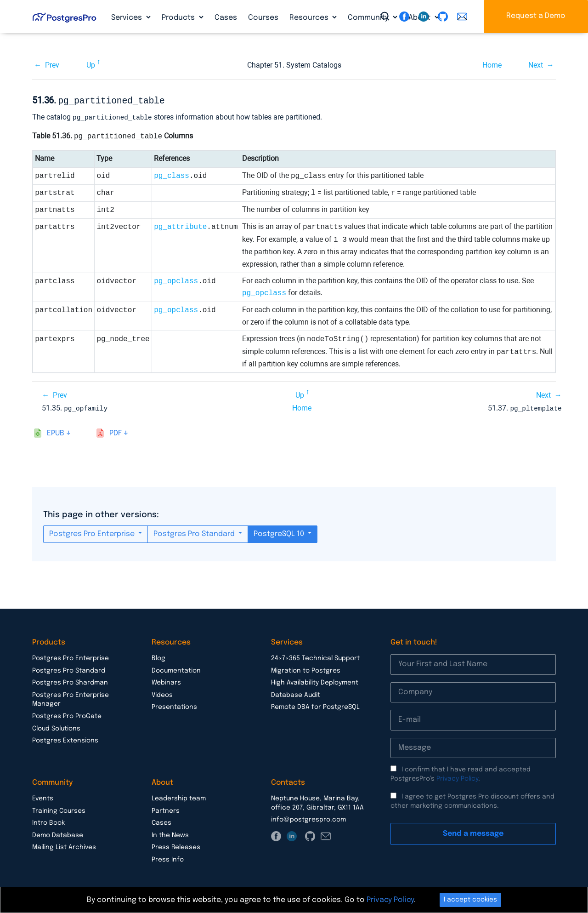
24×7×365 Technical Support (315, 656)
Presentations (174, 705)
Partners (166, 809)
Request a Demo (536, 16)
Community (369, 18)
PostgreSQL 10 (280, 532)
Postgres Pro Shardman (70, 681)
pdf (116, 431)
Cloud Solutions (56, 727)
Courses (263, 18)
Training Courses (59, 809)
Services (127, 18)
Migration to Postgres (306, 669)
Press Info (168, 858)
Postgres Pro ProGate (67, 714)
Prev (52, 65)
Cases (226, 18)
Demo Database (58, 833)
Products (179, 18)
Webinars (166, 681)
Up (91, 65)
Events (43, 797)
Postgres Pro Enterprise (93, 532)
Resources (310, 18)
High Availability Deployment (315, 681)
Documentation (176, 669)
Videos (162, 693)
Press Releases (176, 845)
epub (56, 431)
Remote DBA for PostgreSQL (315, 705)
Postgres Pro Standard (195, 532)
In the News (170, 833)
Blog (158, 656)
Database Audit (296, 693)
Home (492, 65)
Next (536, 65)
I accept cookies (470, 900)
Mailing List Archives (64, 845)
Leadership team (179, 797)
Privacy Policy (457, 777)
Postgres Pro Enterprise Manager (71, 698)
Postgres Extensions (65, 739)
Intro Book (48, 821)
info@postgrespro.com (308, 818)
